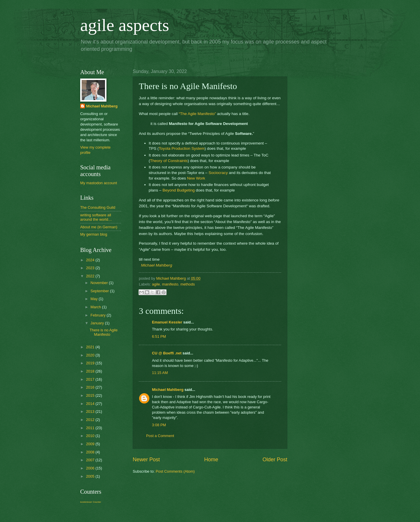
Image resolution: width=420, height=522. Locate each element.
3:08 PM (159, 425)
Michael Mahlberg (157, 265)
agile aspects (125, 25)
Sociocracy (218, 173)
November (100, 283)
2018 (91, 371)
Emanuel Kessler (167, 322)
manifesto (170, 284)
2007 (91, 460)
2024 (91, 260)
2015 (91, 395)
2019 (91, 363)
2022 (91, 276)
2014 (91, 404)
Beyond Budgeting (178, 190)
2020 (91, 355)
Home (211, 460)
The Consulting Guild (98, 207)
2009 (91, 444)
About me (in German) (99, 227)
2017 (91, 379)
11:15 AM (160, 373)
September (100, 291)
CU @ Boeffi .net (167, 353)
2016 (91, 387)
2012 (91, 420)
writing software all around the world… (96, 217)
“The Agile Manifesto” (197, 114)
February (98, 315)
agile (156, 284)
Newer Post (146, 460)
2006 (91, 468)
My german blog (94, 234)
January (98, 323)
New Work (196, 178)
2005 (91, 476)
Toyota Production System (182, 148)
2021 (91, 347)
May (94, 299)
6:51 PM (159, 336)
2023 (91, 268)
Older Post (275, 460)
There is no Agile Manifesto (104, 332)
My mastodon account (99, 183)
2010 (91, 436)
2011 (91, 428)
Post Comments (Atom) (175, 471)
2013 (91, 411)
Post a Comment (160, 436)
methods (187, 284)
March (96, 307)
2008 (91, 452)
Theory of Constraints (169, 161)
